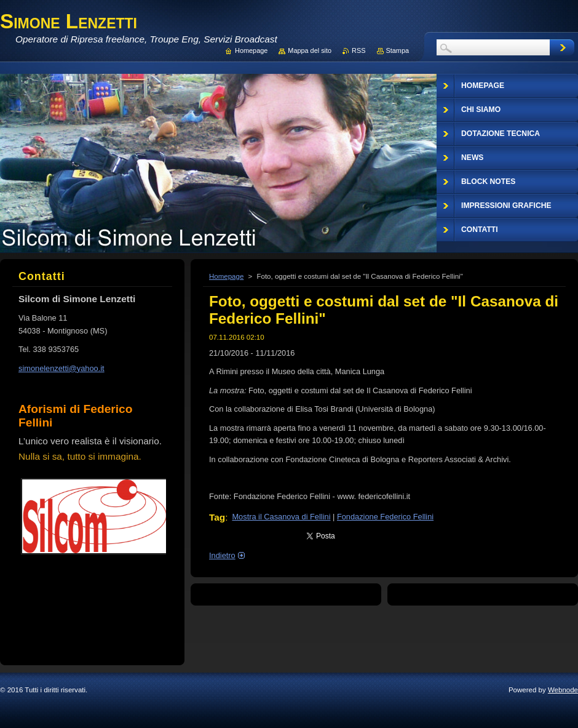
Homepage (226, 276)
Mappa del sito (310, 50)
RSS (358, 50)
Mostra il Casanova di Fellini (281, 517)
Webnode (563, 690)
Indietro (222, 555)
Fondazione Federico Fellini (385, 517)
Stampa (398, 50)
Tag (217, 517)
